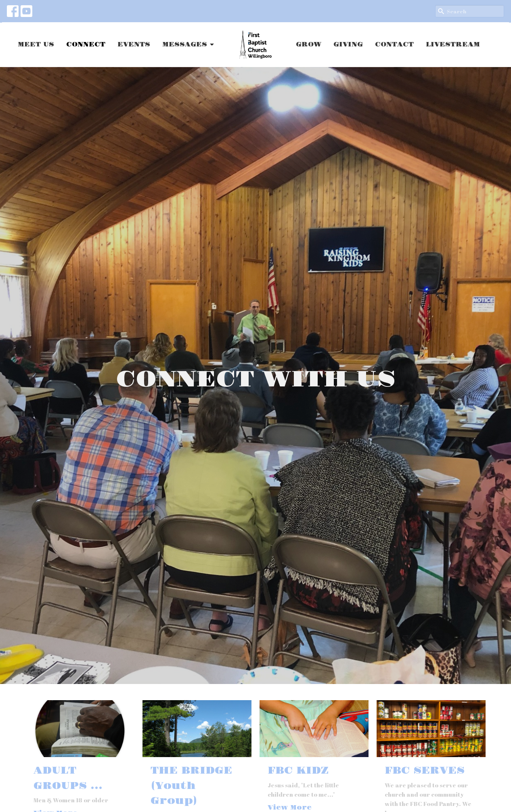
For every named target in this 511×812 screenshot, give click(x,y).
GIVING (348, 45)
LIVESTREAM (453, 45)
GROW (309, 45)
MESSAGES (189, 45)
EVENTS (134, 45)
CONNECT (86, 45)
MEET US (36, 45)
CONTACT (394, 45)
